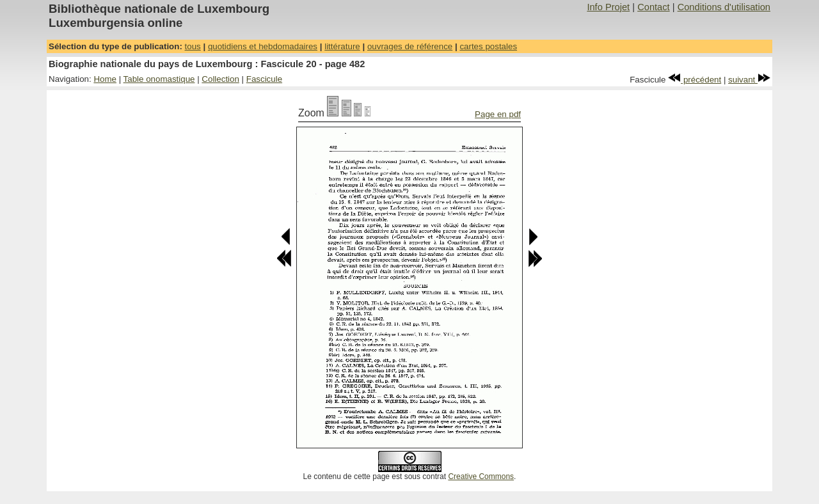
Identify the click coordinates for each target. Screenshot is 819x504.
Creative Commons (481, 476)
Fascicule (264, 79)
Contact (654, 7)
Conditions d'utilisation (724, 7)
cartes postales (488, 46)
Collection (220, 79)
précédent (695, 80)
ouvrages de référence (410, 46)
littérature (342, 46)
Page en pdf (498, 114)
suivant (749, 80)
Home (105, 79)
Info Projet (608, 7)
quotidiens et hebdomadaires (263, 46)
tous (193, 46)
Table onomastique (159, 79)
